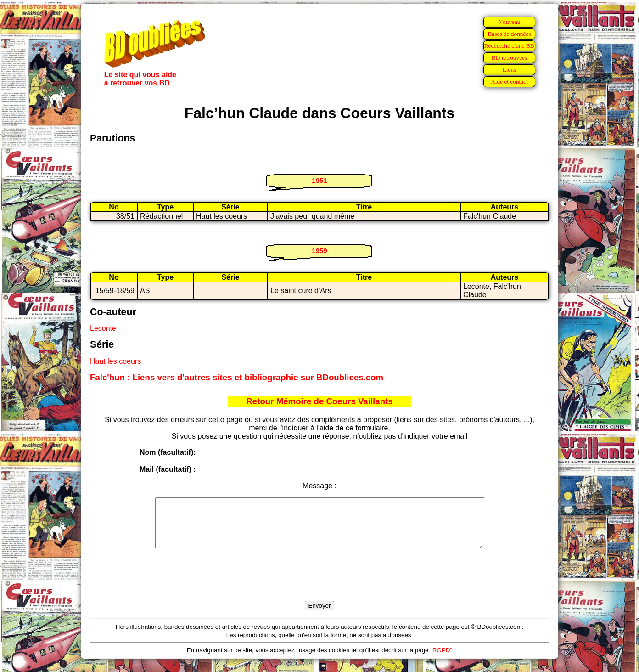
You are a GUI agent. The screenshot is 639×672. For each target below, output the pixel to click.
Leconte (103, 328)
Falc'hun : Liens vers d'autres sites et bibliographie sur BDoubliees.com (237, 377)
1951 (319, 180)
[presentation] (319, 585)
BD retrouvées (509, 58)
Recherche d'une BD (510, 46)
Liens (510, 70)
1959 (319, 251)
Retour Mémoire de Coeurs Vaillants (319, 401)
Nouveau (509, 22)
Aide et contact (509, 82)
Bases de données (509, 34)
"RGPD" (441, 660)
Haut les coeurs (115, 361)
